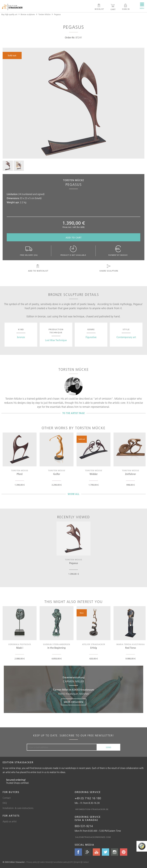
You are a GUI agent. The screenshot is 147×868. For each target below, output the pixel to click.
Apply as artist (10, 821)
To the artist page (74, 413)
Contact (7, 798)
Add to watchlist (38, 268)
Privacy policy (32, 862)
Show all (74, 494)
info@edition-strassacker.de (92, 809)
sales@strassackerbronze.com (93, 837)
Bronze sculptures (28, 14)
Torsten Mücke (44, 14)
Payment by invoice (118, 251)
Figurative (91, 337)
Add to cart (74, 238)
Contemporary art (126, 337)
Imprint (78, 862)
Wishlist (99, 7)
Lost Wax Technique (56, 340)
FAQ (5, 803)
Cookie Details (45, 862)
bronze (21, 337)
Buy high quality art (9, 14)
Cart (113, 7)
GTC (72, 862)
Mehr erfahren (74, 702)
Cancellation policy (60, 862)
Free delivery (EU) (29, 251)
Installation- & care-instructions (18, 808)
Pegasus (57, 14)
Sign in (126, 7)
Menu (142, 6)
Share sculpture (109, 268)
